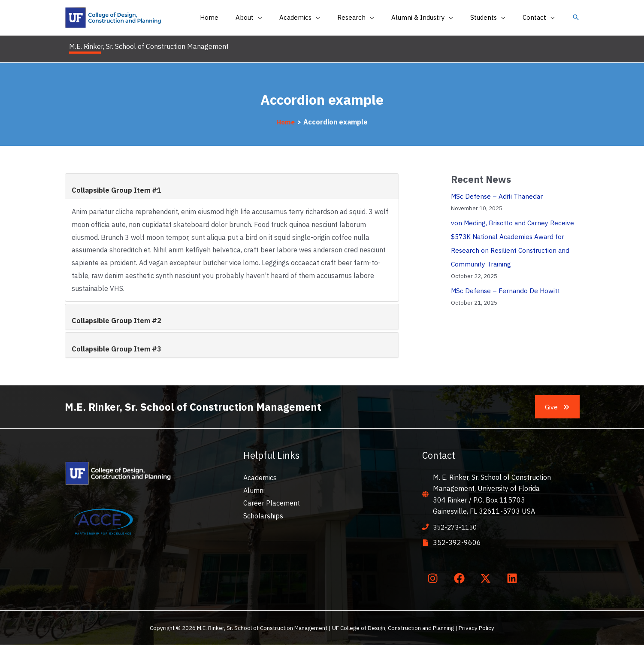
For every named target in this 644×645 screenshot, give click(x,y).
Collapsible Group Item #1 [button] (116, 190)
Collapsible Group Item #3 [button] (116, 349)
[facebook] (461, 578)
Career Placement (272, 503)
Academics (260, 478)
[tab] (232, 186)
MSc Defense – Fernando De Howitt (506, 291)
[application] (281, 18)
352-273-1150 (457, 527)
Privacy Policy (476, 628)
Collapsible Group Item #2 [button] (116, 321)
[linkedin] (514, 578)
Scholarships (263, 516)
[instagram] (435, 578)
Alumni (254, 491)
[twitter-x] (487, 578)
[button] (576, 18)
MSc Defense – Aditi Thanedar (498, 196)
